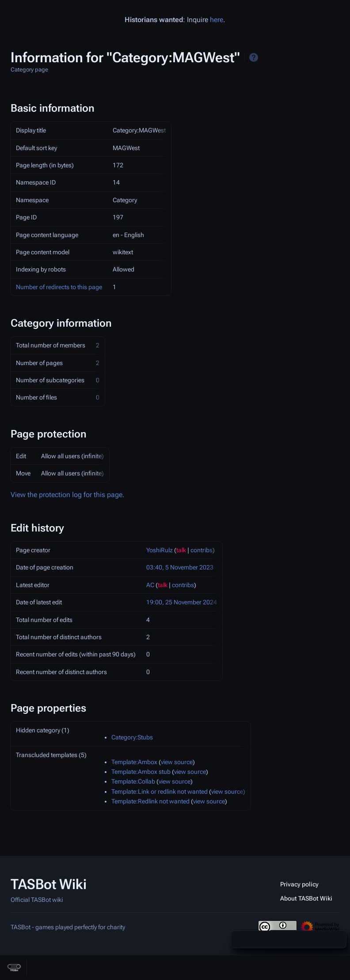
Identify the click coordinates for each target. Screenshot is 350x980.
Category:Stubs (132, 737)
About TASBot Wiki (306, 898)
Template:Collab (133, 781)
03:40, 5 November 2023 (180, 567)
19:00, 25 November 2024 (182, 602)
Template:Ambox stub (141, 772)
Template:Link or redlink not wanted (160, 792)
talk (181, 550)
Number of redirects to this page (59, 287)
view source (177, 762)
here (217, 20)
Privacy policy (299, 884)
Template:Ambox (134, 762)
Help (254, 57)
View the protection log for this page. (68, 495)
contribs (202, 550)
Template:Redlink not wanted (150, 801)
